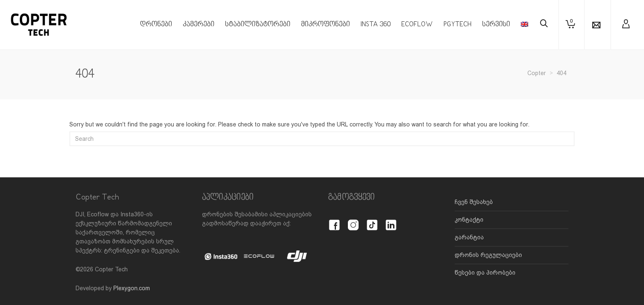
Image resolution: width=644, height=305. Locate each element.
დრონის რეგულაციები (488, 255)
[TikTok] (372, 220)
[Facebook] (334, 220)
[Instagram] (353, 220)
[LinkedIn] (391, 220)
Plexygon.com (132, 288)
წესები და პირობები (485, 273)
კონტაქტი (469, 220)
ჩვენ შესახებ (474, 202)
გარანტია (469, 237)
